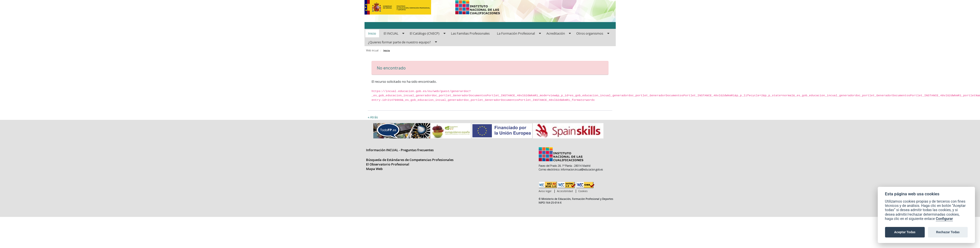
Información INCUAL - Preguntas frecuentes (400, 150)
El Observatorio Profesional (388, 164)
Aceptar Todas (905, 232)
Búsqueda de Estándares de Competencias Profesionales (410, 160)
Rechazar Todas (948, 232)
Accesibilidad (565, 191)
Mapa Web (374, 169)
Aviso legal (545, 191)
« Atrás (373, 117)
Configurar (944, 219)
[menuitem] (372, 34)
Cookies (583, 191)
